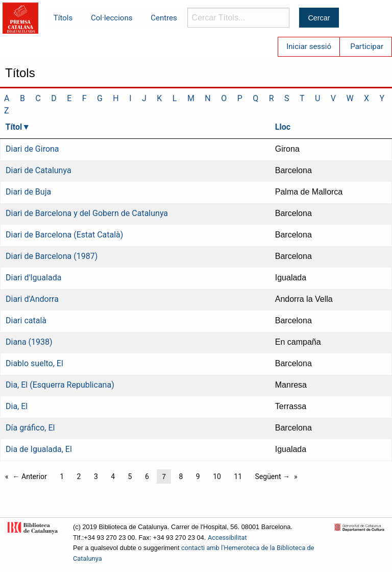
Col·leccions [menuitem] (112, 18)
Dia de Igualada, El (39, 449)
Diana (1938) (29, 342)
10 (217, 476)
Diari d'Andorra (32, 299)
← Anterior (30, 476)
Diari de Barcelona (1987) (52, 256)
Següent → (273, 476)
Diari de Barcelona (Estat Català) (64, 235)
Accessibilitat (227, 538)
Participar (367, 46)
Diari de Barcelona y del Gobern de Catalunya (87, 213)
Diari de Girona (32, 149)
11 (238, 476)
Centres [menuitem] (164, 18)
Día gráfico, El (30, 428)
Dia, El (17, 406)
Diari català (26, 320)
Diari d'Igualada (33, 278)
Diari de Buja (28, 192)
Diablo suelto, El (34, 363)
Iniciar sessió (309, 46)
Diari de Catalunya (39, 170)
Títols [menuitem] (63, 18)
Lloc (283, 127)
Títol (14, 127)
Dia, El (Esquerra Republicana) (60, 385)
